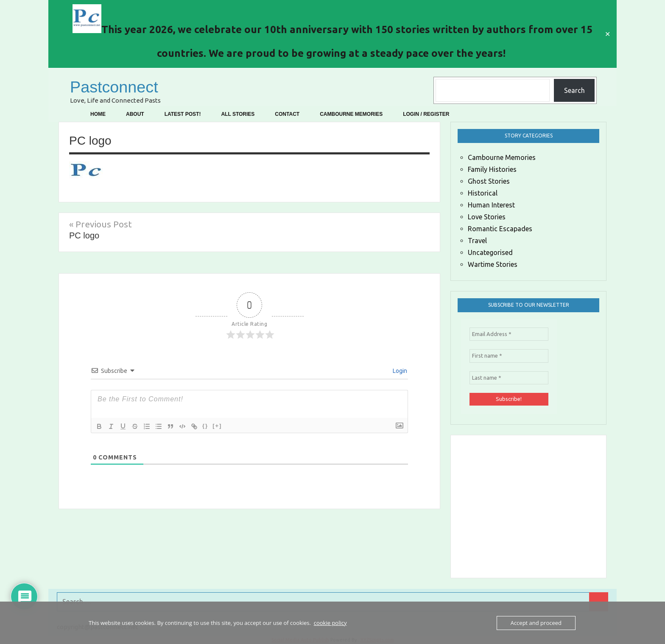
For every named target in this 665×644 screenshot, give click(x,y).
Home (98, 114)
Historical (483, 193)
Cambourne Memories (351, 114)
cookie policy (330, 623)
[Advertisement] (563, 505)
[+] (217, 426)
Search (574, 90)
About (135, 114)
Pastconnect (117, 87)
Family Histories (492, 169)
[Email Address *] (509, 334)
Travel (477, 241)
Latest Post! (183, 114)
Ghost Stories (489, 181)
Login (399, 371)
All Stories (238, 114)
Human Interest (491, 205)
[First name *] (509, 356)
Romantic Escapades (500, 229)
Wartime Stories (493, 264)
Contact (287, 114)
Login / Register (426, 114)
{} (205, 426)
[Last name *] (509, 378)
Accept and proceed (536, 623)
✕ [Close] (608, 34)
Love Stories (487, 217)
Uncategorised (490, 252)
